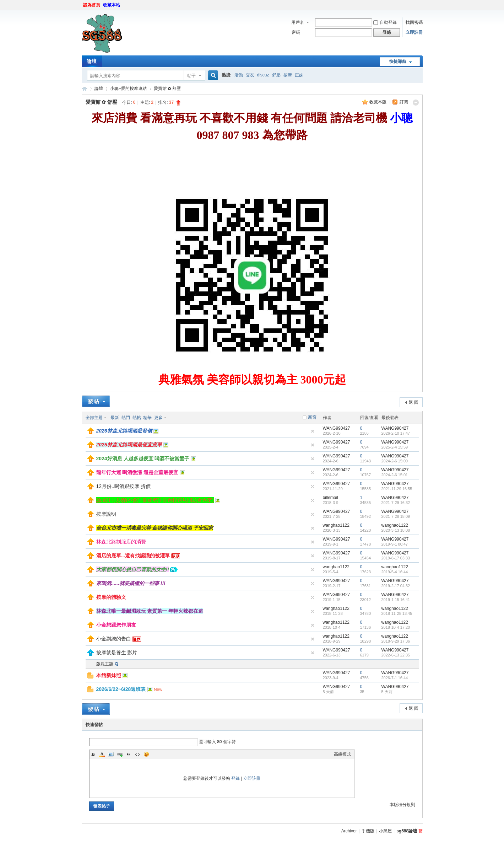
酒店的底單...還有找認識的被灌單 (133, 556)
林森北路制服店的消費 (121, 542)
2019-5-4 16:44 (395, 572)
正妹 (299, 75)
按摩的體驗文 (111, 597)
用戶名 (298, 22)
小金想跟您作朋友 (116, 625)
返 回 (414, 402)
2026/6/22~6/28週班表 (121, 689)
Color (102, 754)
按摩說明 (106, 514)
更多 (158, 418)
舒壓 (276, 75)
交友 (250, 75)
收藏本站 (112, 5)
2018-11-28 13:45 (397, 613)
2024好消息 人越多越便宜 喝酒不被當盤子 (143, 458)
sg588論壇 (85, 89)
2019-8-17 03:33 (396, 558)
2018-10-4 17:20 (396, 627)
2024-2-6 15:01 (395, 475)
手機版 (368, 831)
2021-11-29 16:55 (397, 489)
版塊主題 (105, 664)
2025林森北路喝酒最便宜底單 (129, 445)
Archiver (349, 831)
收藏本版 (378, 102)
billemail (330, 498)
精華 (147, 418)
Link (120, 754)
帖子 (191, 76)
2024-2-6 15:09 (395, 461)
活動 (239, 75)
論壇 (92, 61)
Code (137, 754)
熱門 (126, 418)
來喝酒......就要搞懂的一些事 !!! (131, 583)
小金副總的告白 (114, 639)
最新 (115, 418)
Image (111, 754)
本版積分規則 (402, 805)
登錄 (235, 778)
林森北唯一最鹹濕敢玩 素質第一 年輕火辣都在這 (150, 611)
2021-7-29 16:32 (396, 503)
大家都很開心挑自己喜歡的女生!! (133, 569)
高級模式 (342, 754)
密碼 (296, 32)
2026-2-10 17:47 (396, 433)
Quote (129, 754)
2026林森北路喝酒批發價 (124, 431)
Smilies (146, 754)
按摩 (288, 75)
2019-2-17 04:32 (396, 586)
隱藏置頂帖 (313, 431)
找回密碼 (414, 22)
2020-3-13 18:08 (396, 530)
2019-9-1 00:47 (395, 544)
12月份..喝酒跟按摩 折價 (123, 486)
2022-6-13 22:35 (396, 655)
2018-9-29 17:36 (396, 641)
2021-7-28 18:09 (396, 516)
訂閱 (404, 102)
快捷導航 (398, 61)
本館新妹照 (109, 675)
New (158, 690)
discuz (263, 75)
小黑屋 (385, 831)
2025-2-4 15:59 (395, 447)
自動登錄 (385, 22)
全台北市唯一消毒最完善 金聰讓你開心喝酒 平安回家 (155, 528)
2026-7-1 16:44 (395, 678)
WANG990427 (337, 428)
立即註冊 (414, 32)
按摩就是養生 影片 (117, 653)
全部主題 (94, 418)
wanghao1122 (336, 525)
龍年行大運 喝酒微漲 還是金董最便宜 (137, 472)
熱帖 (137, 418)
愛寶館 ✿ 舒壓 (167, 88)
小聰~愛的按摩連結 (128, 88)
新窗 (312, 417)
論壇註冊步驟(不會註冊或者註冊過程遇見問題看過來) (155, 500)
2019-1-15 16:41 (396, 600)
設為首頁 (92, 5)
